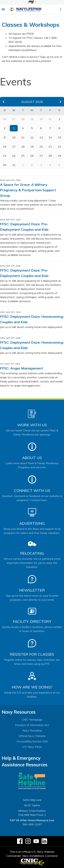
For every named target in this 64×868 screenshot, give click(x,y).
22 (59, 147)
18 (23, 147)
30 (5, 165)
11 (23, 137)
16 (5, 147)
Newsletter (32, 590)
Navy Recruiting (32, 730)
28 (50, 156)
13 (41, 137)
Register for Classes (32, 654)
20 (41, 147)
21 (50, 147)
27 (41, 156)
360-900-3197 (32, 824)
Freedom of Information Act (32, 725)
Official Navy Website (32, 736)
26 (32, 156)
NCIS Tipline (32, 805)
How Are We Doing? (32, 687)
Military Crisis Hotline (32, 811)
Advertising (32, 523)
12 (32, 137)
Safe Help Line (32, 800)
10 (14, 137)
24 (14, 156)
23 (5, 156)
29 (59, 156)
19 (32, 147)
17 (14, 147)
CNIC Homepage (32, 720)
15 (59, 137)
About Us (32, 458)
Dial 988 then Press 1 (32, 815)
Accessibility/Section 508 (32, 741)
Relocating (32, 553)
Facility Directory (32, 621)
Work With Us (32, 425)
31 (14, 165)
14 (50, 137)
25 (23, 156)
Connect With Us (32, 491)
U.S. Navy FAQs (32, 747)
